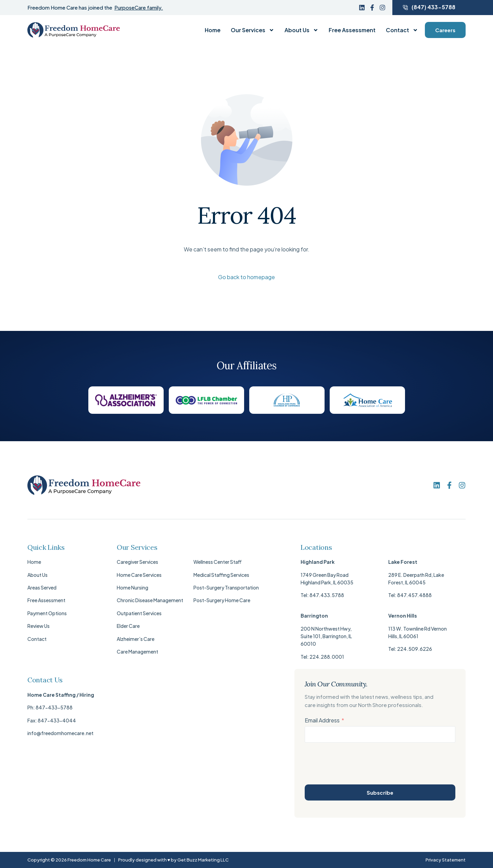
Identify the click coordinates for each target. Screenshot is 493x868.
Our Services (252, 30)
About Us (301, 30)
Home (213, 30)
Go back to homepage (246, 277)
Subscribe (380, 792)
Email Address (322, 720)
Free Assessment (352, 30)
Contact (402, 30)
